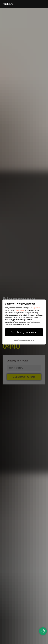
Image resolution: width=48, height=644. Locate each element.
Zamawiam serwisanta (24, 377)
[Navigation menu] (44, 4)
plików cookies (20, 310)
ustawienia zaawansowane (24, 340)
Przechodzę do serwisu (24, 332)
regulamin (36, 308)
